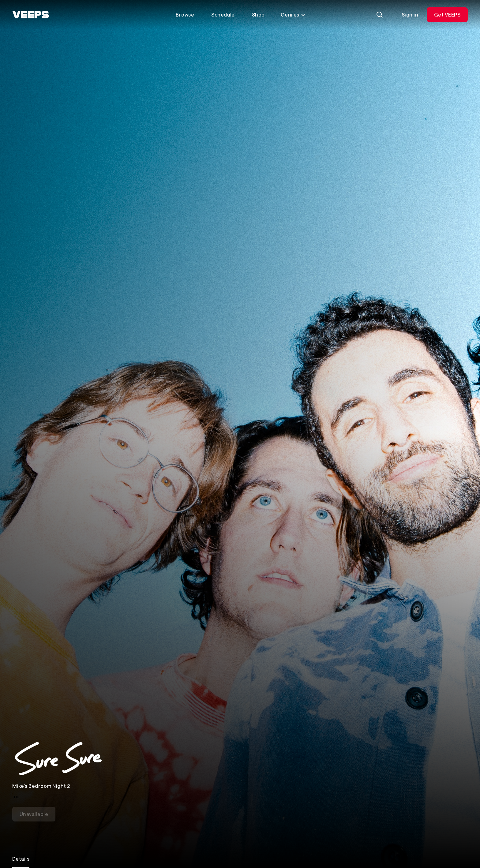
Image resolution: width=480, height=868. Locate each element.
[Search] (380, 15)
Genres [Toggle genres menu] (293, 15)
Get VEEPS (447, 15)
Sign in (410, 15)
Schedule (223, 15)
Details (21, 859)
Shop (258, 15)
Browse (185, 15)
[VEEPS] (31, 15)
